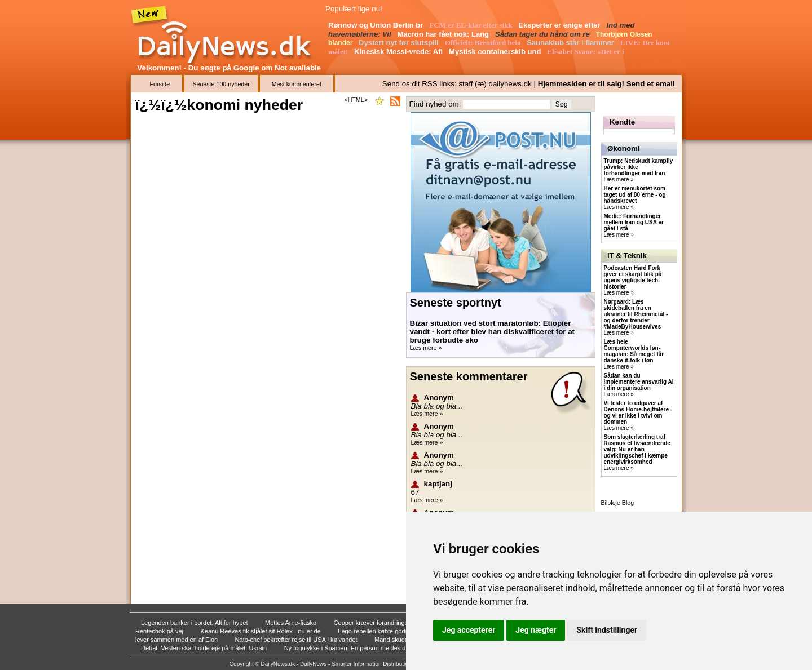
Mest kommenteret (297, 84)
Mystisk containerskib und (496, 52)
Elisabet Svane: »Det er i (586, 52)
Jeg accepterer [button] (469, 630)
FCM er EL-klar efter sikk (472, 25)
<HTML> (356, 100)
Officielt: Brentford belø (484, 43)
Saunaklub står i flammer (571, 43)
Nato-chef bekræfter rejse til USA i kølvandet (297, 640)
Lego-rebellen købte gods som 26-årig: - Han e (403, 631)
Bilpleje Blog (618, 503)
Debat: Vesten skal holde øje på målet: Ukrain (205, 648)
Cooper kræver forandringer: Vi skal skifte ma (397, 623)
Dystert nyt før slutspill (400, 43)
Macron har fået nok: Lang (444, 34)
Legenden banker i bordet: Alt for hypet (195, 623)
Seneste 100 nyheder (221, 84)
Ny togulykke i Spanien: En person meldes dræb (351, 648)
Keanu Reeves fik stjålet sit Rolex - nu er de (261, 631)
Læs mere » (426, 348)
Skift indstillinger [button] (607, 630)
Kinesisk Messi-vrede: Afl (400, 52)
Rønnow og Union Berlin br (377, 25)
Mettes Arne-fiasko (292, 623)
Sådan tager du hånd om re (543, 34)
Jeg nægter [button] (536, 630)
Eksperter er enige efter (560, 25)
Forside (160, 84)
